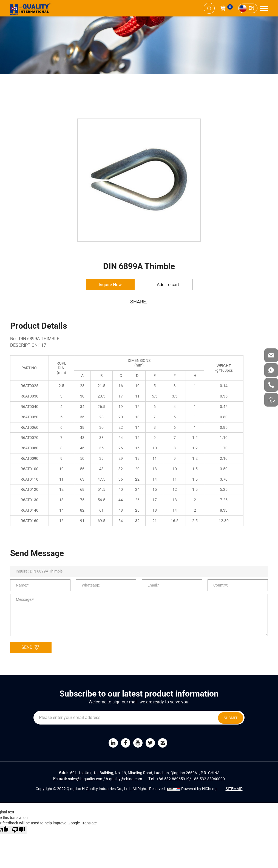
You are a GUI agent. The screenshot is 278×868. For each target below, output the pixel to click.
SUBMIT (231, 718)
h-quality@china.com (124, 779)
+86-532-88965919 (173, 779)
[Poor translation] (18, 830)
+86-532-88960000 (208, 779)
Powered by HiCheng (199, 789)
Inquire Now (110, 285)
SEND (32, 647)
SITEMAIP (234, 789)
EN (251, 8)
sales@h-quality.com (86, 779)
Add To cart (168, 285)
